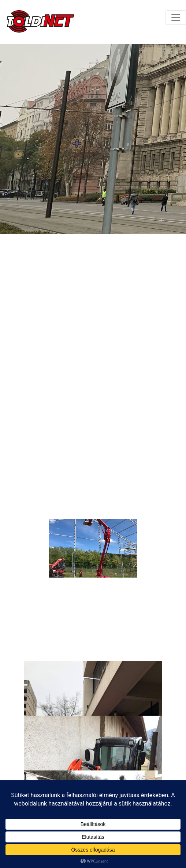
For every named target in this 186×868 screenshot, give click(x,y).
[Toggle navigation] (176, 18)
